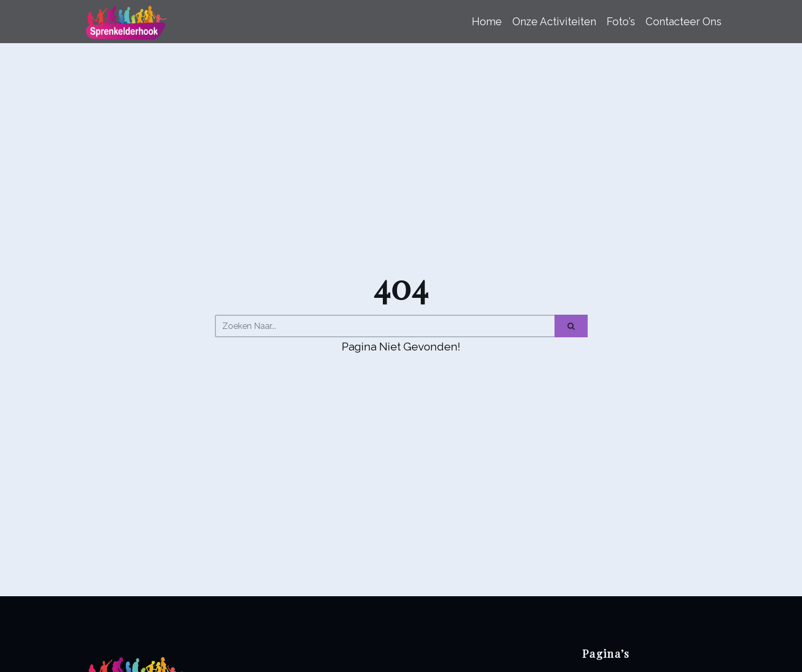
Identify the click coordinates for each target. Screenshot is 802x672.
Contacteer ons (684, 22)
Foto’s (621, 22)
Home (487, 22)
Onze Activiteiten (554, 22)
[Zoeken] (385, 326)
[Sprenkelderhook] (125, 22)
